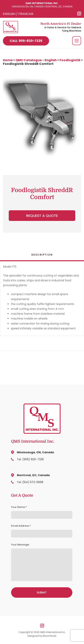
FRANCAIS (26, 14)
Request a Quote (42, 216)
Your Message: (20, 545)
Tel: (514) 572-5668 (30, 482)
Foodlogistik (70, 60)
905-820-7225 (26, 41)
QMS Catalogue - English (36, 60)
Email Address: (20, 526)
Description (42, 255)
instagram (79, 14)
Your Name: (18, 507)
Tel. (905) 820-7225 (30, 459)
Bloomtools (50, 637)
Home (8, 60)
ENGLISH (9, 14)
